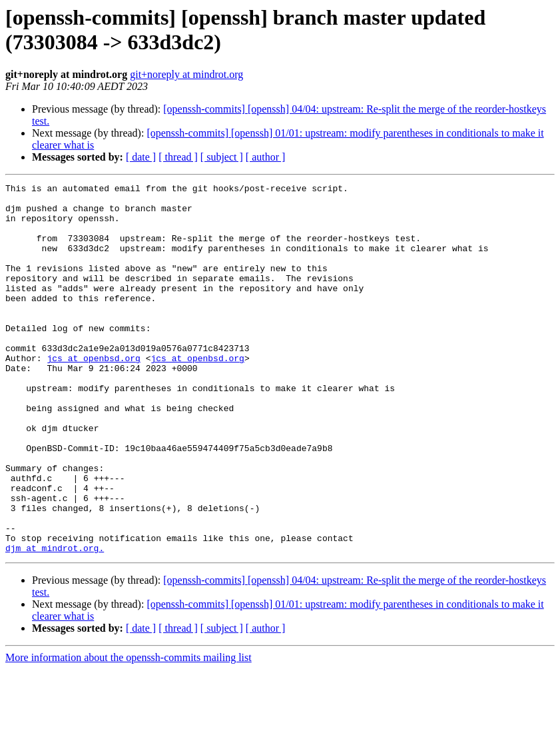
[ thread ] (178, 157)
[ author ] (266, 157)
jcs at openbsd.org (93, 394)
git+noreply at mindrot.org (186, 74)
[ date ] (141, 157)
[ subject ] (222, 157)
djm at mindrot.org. (55, 622)
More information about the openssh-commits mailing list (129, 731)
